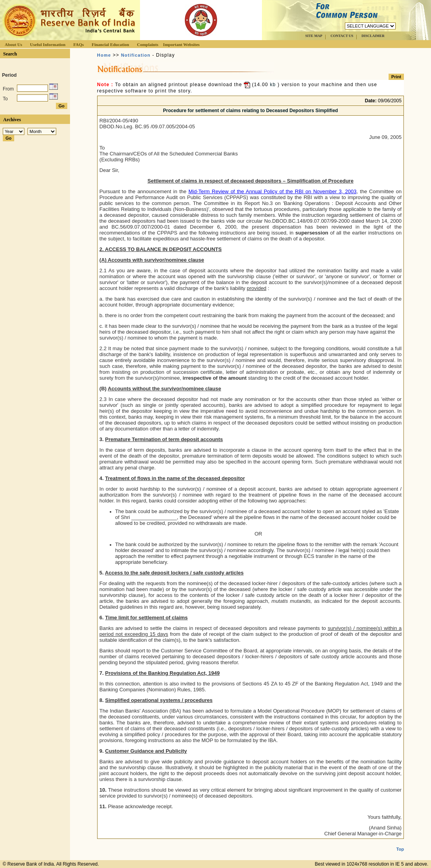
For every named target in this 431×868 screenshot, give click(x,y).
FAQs (78, 44)
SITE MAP (314, 36)
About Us (13, 44)
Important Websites (181, 44)
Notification (136, 55)
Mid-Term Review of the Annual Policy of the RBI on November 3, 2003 (272, 191)
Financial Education (110, 44)
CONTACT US (342, 36)
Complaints (147, 44)
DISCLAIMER (373, 36)
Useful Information (48, 44)
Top (400, 843)
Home (104, 55)
